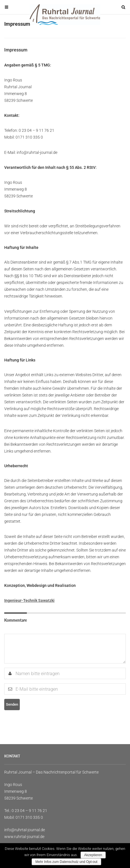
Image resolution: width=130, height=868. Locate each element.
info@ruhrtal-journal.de (25, 830)
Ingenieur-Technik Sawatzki (29, 600)
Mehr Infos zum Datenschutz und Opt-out (66, 862)
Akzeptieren (93, 855)
